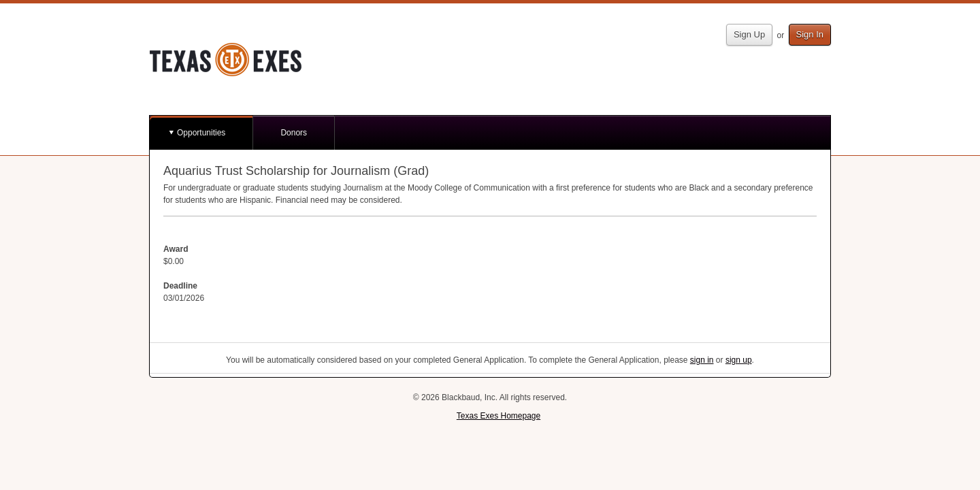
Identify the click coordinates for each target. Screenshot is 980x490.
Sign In (810, 34)
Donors (294, 133)
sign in (702, 360)
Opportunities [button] (201, 133)
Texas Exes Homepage (499, 416)
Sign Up (749, 34)
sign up (739, 360)
